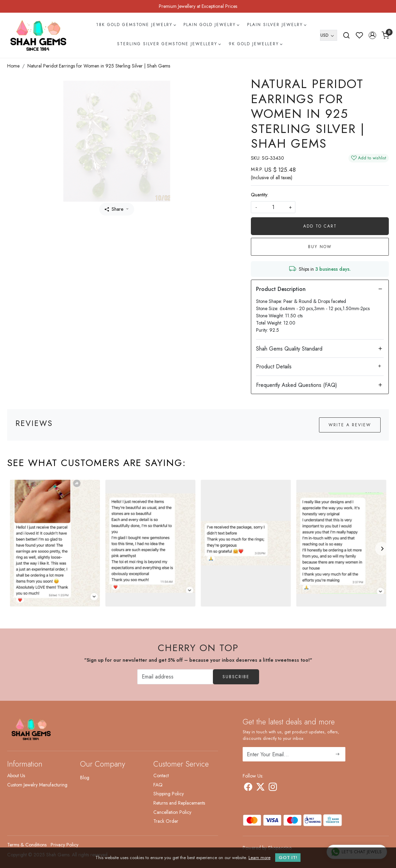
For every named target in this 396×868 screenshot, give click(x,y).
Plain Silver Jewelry (277, 25)
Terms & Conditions (27, 845)
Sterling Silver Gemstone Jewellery (169, 44)
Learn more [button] (259, 858)
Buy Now (320, 247)
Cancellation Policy (172, 812)
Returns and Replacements (179, 803)
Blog (85, 778)
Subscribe (236, 677)
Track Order (166, 821)
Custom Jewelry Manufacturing (37, 785)
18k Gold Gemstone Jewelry (136, 25)
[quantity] (273, 207)
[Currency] (329, 35)
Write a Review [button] (350, 425)
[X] (260, 788)
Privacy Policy (65, 845)
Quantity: (260, 195)
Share (114, 209)
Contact (161, 775)
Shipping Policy (169, 794)
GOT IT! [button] (288, 858)
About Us (16, 775)
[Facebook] (248, 788)
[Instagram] (273, 788)
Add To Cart (320, 226)
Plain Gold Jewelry (211, 25)
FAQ (158, 785)
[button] (372, 35)
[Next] (382, 549)
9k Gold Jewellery (255, 44)
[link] (346, 35)
